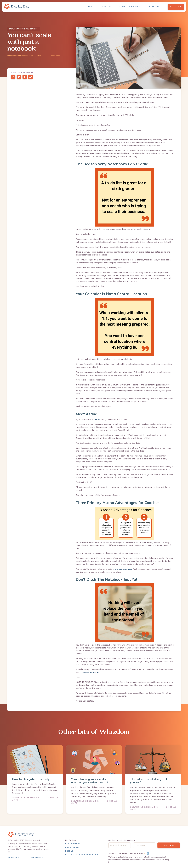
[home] (17, 7)
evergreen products (122, 569)
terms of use (36, 858)
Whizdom (154, 7)
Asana (97, 419)
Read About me (73, 844)
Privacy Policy (15, 858)
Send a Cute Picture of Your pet (82, 855)
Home (90, 7)
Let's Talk (176, 7)
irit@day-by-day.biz (89, 672)
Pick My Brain (72, 847)
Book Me (69, 851)
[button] (107, 7)
